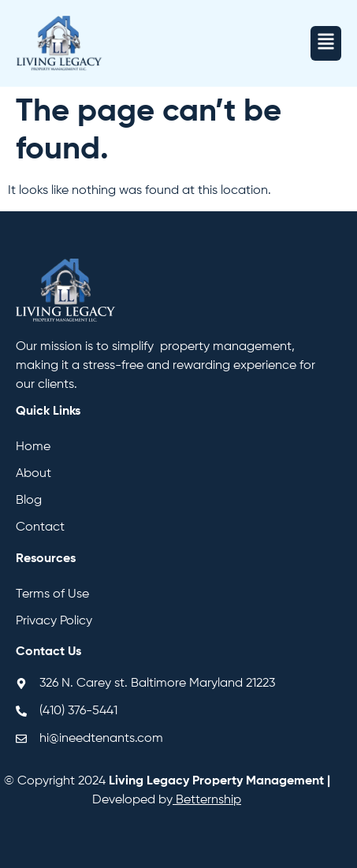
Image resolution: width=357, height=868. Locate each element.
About (33, 474)
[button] (326, 43)
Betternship (208, 800)
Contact (40, 527)
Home (33, 447)
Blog (29, 501)
